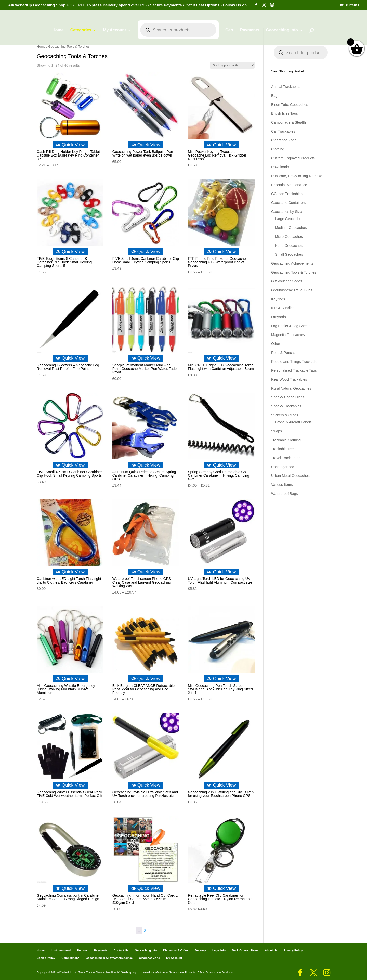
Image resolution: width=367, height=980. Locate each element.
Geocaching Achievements (292, 263)
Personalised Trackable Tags (294, 370)
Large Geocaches (289, 219)
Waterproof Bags (285, 494)
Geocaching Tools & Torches (294, 272)
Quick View (70, 145)
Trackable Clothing (286, 440)
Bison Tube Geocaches (290, 105)
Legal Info (219, 950)
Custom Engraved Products (293, 158)
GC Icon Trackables (287, 194)
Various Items (282, 485)
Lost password (61, 950)
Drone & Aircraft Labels (293, 422)
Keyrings (278, 299)
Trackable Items (284, 449)
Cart (229, 30)
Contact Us (121, 950)
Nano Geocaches (289, 246)
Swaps (277, 431)
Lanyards (279, 317)
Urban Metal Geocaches (290, 476)
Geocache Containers (288, 203)
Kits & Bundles (283, 308)
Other (276, 344)
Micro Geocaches (289, 237)
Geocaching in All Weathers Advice (109, 958)
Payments (250, 30)
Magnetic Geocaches (288, 335)
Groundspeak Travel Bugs (292, 290)
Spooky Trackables (286, 406)
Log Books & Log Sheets (291, 326)
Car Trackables (283, 131)
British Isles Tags (285, 113)
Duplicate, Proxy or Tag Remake (297, 176)
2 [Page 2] (145, 931)
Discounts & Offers (176, 950)
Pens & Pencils (283, 353)
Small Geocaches (289, 254)
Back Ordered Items (245, 950)
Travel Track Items (286, 458)
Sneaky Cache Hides (288, 397)
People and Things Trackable (294, 362)
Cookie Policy (46, 958)
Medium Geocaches (291, 228)
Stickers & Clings (285, 415)
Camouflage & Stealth (289, 122)
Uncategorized (283, 467)
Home (58, 30)
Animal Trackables (286, 87)
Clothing (278, 149)
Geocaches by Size (287, 212)
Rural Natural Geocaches (291, 388)
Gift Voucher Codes (287, 281)
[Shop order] (232, 65)
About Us (271, 950)
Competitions (70, 958)
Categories (81, 30)
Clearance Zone (284, 140)
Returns (82, 950)
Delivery (200, 950)
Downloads (280, 167)
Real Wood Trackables (289, 379)
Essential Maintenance (289, 185)
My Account (114, 30)
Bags (275, 96)
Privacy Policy (293, 950)
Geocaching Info (282, 30)
